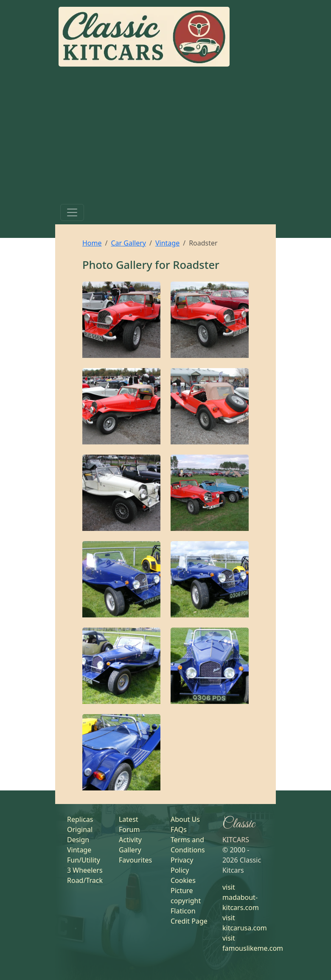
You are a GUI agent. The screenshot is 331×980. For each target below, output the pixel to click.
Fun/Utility (84, 860)
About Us (185, 819)
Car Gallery (128, 243)
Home (92, 243)
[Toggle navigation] (72, 212)
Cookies (183, 880)
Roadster (196, 265)
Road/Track (85, 880)
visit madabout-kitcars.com (241, 897)
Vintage (167, 243)
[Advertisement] (165, 137)
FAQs (179, 829)
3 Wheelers (85, 870)
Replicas (80, 819)
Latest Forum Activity (130, 829)
